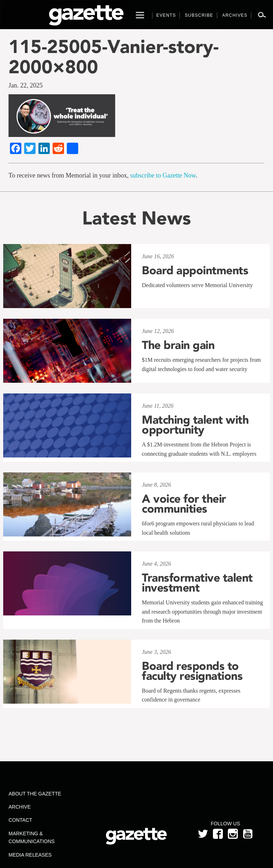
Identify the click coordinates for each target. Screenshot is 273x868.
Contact (20, 820)
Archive (20, 807)
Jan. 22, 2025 (26, 85)
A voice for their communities (184, 504)
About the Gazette (35, 794)
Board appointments (195, 270)
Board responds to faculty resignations (192, 671)
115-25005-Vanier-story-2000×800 (114, 57)
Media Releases (30, 855)
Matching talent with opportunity (195, 425)
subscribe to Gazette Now (163, 175)
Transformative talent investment (197, 583)
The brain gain (178, 345)
